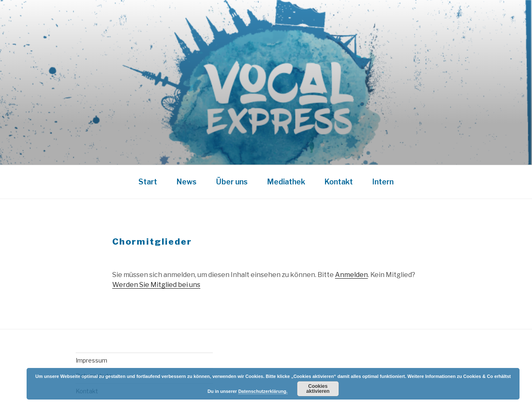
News (187, 182)
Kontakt (339, 182)
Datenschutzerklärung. (263, 391)
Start (148, 182)
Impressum (91, 360)
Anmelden (351, 275)
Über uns (232, 182)
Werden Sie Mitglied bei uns (156, 285)
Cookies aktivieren (318, 389)
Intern (383, 182)
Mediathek (286, 182)
